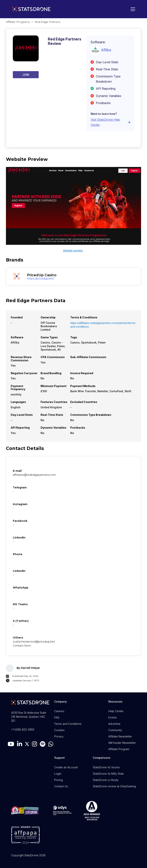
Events (113, 717)
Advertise (114, 724)
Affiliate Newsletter (120, 736)
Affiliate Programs (18, 22)
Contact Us (61, 786)
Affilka (106, 50)
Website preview (73, 251)
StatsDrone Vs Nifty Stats (108, 774)
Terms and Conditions (68, 724)
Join (26, 75)
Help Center (116, 711)
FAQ (57, 717)
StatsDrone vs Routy (106, 780)
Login (58, 774)
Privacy (59, 736)
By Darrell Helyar (28, 668)
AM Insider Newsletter (122, 743)
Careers (59, 711)
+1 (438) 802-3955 (23, 729)
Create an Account (66, 767)
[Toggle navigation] (132, 9)
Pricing (58, 780)
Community (115, 730)
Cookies (59, 730)
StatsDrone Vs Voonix (106, 767)
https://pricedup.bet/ (41, 279)
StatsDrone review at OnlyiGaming (114, 786)
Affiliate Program (119, 749)
